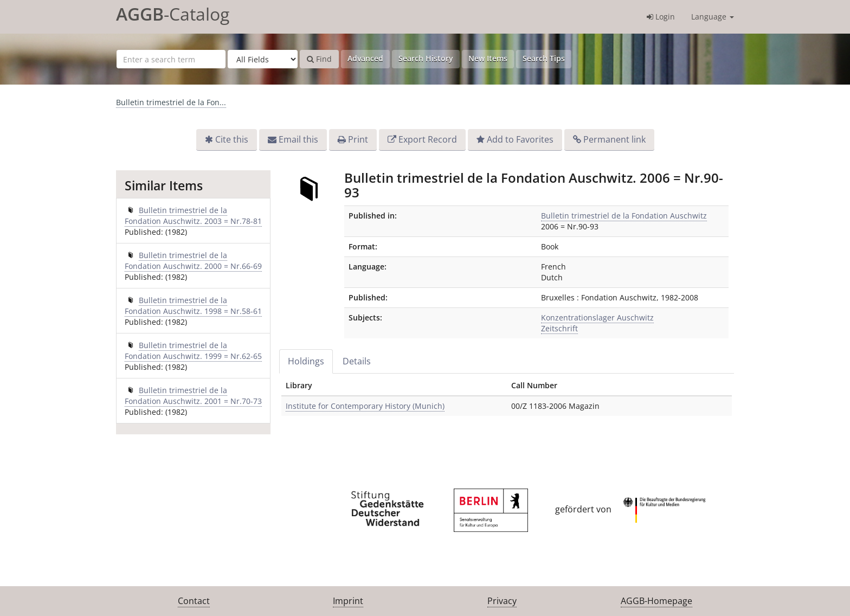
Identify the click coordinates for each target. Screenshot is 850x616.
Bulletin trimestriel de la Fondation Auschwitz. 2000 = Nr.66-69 (193, 261)
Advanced (365, 58)
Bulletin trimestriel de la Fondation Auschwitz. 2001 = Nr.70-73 (193, 396)
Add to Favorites (520, 139)
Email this (298, 139)
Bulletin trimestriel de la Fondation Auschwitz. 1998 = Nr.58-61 (193, 306)
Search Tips (544, 58)
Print (358, 139)
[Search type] (263, 59)
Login (661, 17)
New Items (488, 58)
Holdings (306, 361)
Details (357, 361)
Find (319, 59)
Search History (426, 58)
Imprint (348, 601)
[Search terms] (171, 59)
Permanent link (614, 139)
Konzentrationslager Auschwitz (597, 317)
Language (713, 17)
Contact (194, 601)
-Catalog (173, 14)
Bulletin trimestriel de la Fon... (171, 102)
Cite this (232, 139)
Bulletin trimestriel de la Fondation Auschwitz (624, 216)
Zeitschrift (559, 328)
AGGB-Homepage (656, 601)
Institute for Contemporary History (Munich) (365, 406)
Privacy (502, 601)
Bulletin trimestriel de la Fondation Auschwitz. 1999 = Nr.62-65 (193, 351)
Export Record (428, 139)
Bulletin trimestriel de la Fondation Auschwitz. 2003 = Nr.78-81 (193, 216)
